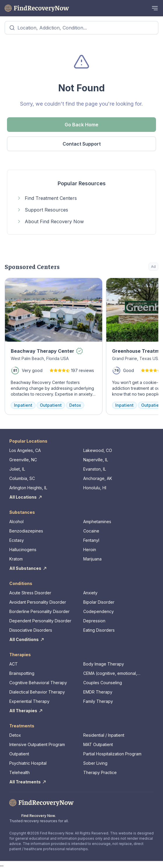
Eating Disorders (99, 630)
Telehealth (20, 772)
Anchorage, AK (98, 478)
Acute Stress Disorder (30, 593)
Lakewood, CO (98, 450)
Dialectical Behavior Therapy (37, 692)
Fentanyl (91, 540)
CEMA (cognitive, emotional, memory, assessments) (110, 674)
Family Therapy (98, 701)
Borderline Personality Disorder (39, 611)
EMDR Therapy (98, 692)
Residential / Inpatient (104, 735)
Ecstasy (17, 540)
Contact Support (82, 144)
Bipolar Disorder (99, 602)
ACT (14, 664)
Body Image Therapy (104, 664)
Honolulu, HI (95, 488)
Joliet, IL (17, 469)
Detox (15, 735)
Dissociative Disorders (31, 630)
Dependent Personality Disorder (40, 621)
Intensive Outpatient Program (37, 744)
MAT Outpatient (98, 744)
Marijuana (92, 559)
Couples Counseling (103, 683)
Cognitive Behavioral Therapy (38, 683)
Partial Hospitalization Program (112, 754)
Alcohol (16, 522)
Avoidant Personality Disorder (38, 602)
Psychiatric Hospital (28, 763)
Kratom (16, 559)
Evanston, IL (95, 469)
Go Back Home (81, 125)
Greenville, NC (23, 460)
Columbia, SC (22, 478)
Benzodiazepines (26, 531)
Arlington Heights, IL (28, 488)
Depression (94, 621)
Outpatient (19, 754)
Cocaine (91, 531)
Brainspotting (22, 673)
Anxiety (90, 593)
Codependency (99, 611)
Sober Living (95, 763)
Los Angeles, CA (25, 450)
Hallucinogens (23, 550)
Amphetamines (97, 522)
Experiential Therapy (29, 701)
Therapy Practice (100, 772)
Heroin (90, 550)
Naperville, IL (96, 460)
